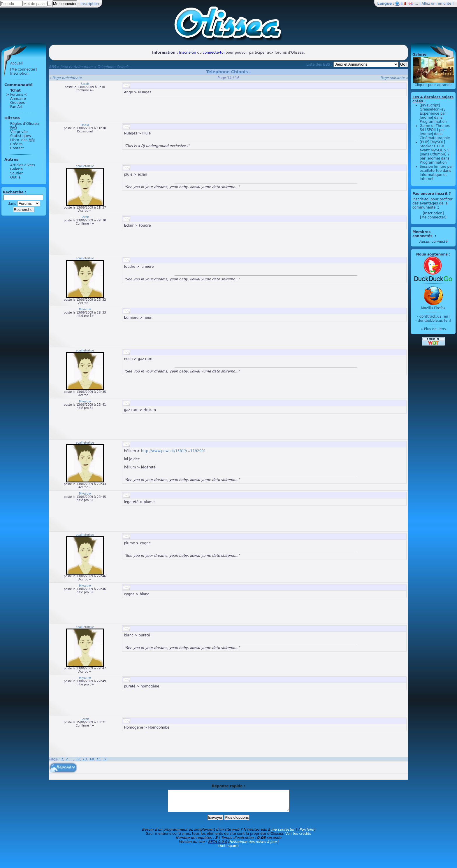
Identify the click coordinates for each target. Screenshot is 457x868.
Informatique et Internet (433, 177)
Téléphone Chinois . (115, 67)
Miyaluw (85, 309)
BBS (52, 67)
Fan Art (16, 107)
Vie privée (19, 132)
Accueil (16, 63)
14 (91, 759)
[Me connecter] (23, 69)
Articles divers (23, 165)
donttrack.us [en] (435, 316)
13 (84, 759)
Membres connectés (423, 234)
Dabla (85, 125)
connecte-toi (213, 52)
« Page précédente (65, 78)
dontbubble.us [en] (434, 321)
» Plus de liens (433, 329)
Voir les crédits (298, 838)
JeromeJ (426, 118)
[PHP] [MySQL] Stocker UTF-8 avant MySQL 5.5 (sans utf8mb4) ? (435, 148)
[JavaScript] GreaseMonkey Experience (433, 109)
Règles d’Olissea (24, 124)
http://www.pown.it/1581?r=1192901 (174, 451)
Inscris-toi (188, 52)
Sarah (85, 84)
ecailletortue (85, 166)
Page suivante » (394, 78)
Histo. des (22, 140)
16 (105, 759)
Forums (17, 94)
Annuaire (18, 99)
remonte (444, 3)
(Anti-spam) (228, 850)
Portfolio (306, 834)
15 (98, 759)
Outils (15, 177)
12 (78, 759)
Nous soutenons (432, 254)
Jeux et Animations (77, 67)
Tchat (15, 90)
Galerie (16, 169)
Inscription (90, 4)
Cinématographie (435, 138)
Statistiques (21, 136)
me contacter (283, 834)
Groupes (17, 103)
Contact (17, 148)
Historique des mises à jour (253, 846)
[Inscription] (433, 213)
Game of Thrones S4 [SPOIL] (435, 128)
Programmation (433, 122)
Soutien (17, 173)
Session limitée (433, 167)
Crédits (16, 144)
